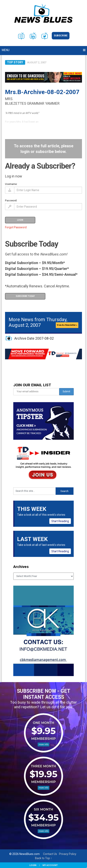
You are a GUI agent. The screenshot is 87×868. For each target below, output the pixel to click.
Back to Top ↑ (43, 858)
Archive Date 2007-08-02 (34, 338)
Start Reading (60, 521)
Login (33, 865)
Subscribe (61, 36)
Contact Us (50, 854)
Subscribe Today (25, 296)
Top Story (15, 62)
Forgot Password (16, 227)
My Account (50, 865)
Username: (11, 184)
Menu (6, 50)
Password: (11, 200)
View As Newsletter (67, 325)
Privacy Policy (68, 854)
